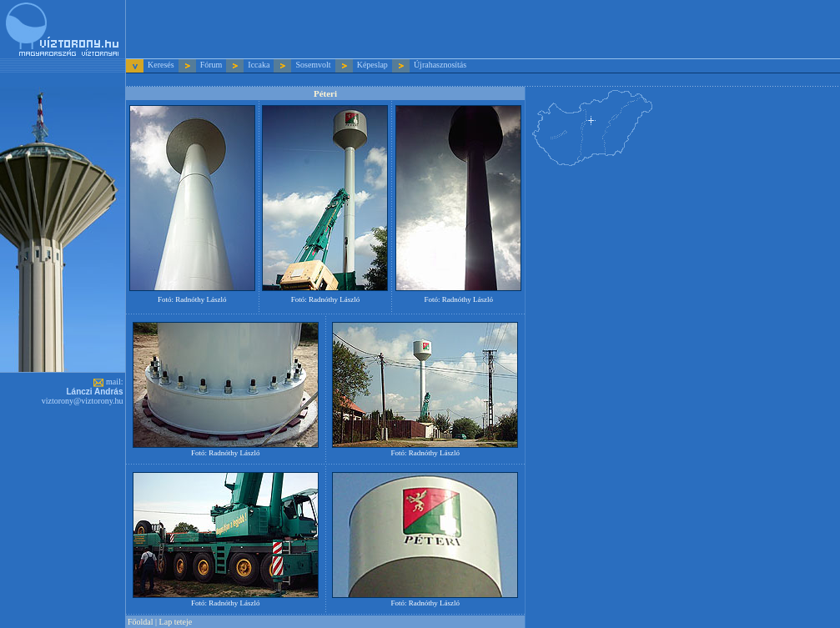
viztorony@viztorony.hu (83, 401)
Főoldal (141, 622)
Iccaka (259, 65)
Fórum (211, 65)
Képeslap (372, 65)
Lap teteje (176, 622)
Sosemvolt (313, 65)
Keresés (162, 65)
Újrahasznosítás (440, 65)
